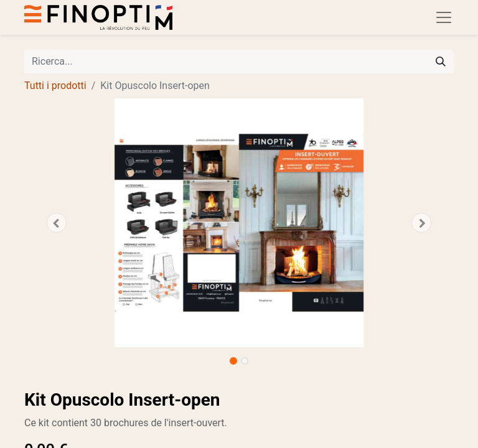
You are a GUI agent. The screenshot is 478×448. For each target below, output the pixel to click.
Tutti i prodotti (55, 86)
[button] (57, 223)
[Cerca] (441, 62)
